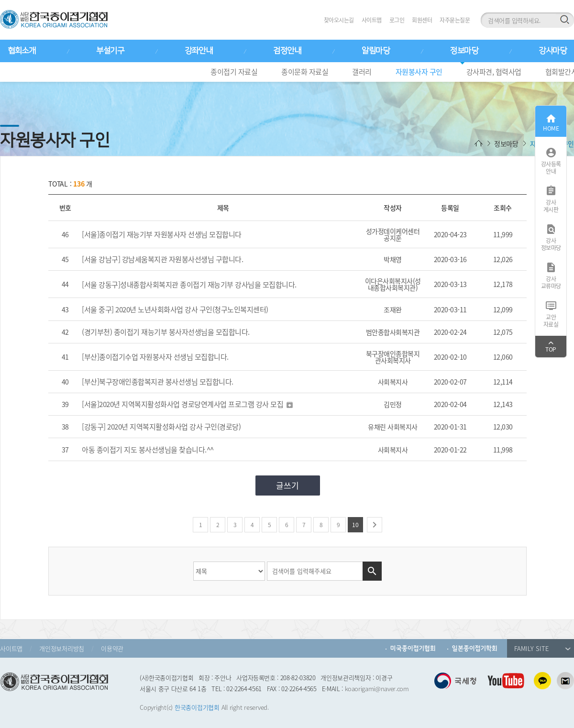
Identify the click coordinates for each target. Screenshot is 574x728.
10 (355, 525)
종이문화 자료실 (305, 72)
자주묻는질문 (455, 20)
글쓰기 (287, 485)
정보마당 (464, 51)
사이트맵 (372, 20)
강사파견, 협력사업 (494, 72)
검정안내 (287, 51)
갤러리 (362, 72)
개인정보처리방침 (62, 648)
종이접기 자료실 (234, 72)
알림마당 (375, 51)
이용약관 (112, 648)
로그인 (397, 20)
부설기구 (110, 51)
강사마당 (552, 51)
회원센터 (422, 20)
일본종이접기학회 (475, 648)
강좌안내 (199, 51)
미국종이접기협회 (413, 648)
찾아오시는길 (339, 20)
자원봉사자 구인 (419, 72)
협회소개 (22, 51)
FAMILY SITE (542, 648)
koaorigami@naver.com (377, 689)
